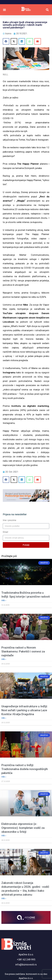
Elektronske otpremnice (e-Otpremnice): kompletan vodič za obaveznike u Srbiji (23, 828)
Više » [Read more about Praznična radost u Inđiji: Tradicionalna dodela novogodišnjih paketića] (4, 777)
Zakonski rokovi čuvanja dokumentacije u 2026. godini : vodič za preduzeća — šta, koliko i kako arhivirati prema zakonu (25, 889)
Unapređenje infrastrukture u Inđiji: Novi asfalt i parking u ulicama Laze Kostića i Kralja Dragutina (24, 710)
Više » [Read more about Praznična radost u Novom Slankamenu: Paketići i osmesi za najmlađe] (4, 659)
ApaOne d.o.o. (26, 954)
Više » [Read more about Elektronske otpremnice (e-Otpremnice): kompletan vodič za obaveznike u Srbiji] (4, 836)
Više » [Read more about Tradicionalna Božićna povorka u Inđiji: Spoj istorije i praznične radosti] (4, 601)
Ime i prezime (9, 520)
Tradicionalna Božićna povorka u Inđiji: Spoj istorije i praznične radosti (26, 595)
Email (5, 532)
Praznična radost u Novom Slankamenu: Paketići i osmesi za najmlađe (23, 651)
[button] (4, 10)
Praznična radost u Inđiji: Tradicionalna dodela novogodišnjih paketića (25, 769)
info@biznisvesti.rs (26, 965)
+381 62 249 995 (26, 959)
